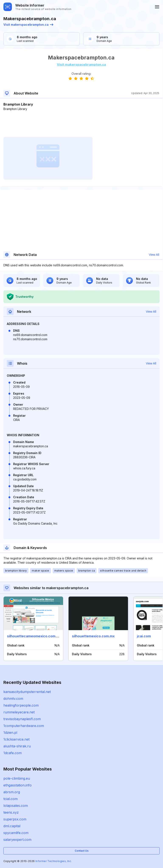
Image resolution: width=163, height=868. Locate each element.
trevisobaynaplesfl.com (22, 719)
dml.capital (12, 826)
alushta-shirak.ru (17, 746)
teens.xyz (11, 812)
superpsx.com (15, 819)
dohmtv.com (13, 699)
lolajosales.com (16, 806)
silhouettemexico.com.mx (93, 636)
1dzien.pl (10, 733)
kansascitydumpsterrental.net (27, 692)
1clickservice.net (16, 739)
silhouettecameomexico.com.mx (34, 636)
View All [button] (154, 255)
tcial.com (11, 799)
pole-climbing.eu (17, 778)
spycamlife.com (16, 833)
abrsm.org (12, 792)
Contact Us (82, 851)
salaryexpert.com (17, 840)
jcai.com (144, 636)
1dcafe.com (13, 753)
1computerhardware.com (24, 726)
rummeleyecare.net (19, 712)
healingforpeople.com (21, 705)
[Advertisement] (81, 124)
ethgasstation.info (18, 785)
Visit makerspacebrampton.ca (28, 25)
